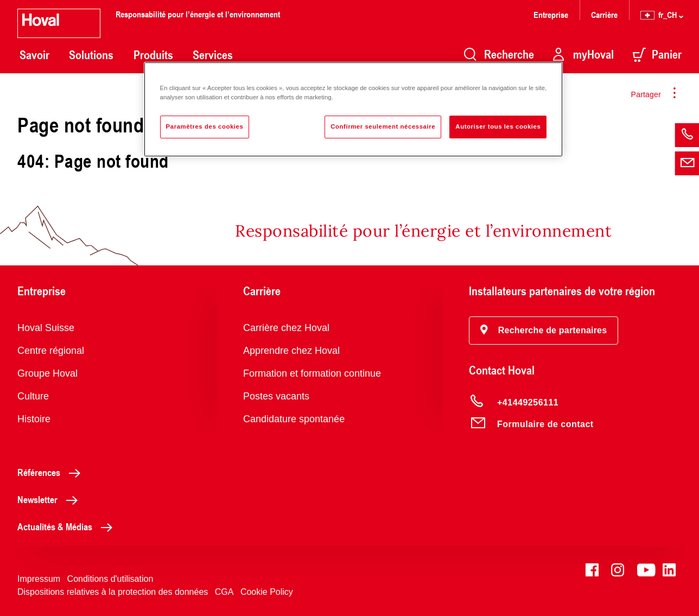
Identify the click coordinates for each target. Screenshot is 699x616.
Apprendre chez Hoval (291, 351)
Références (52, 472)
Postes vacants (276, 396)
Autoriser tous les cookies (498, 126)
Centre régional (51, 351)
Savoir (34, 55)
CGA (224, 592)
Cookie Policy (267, 592)
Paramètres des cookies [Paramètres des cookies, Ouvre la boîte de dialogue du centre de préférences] (205, 126)
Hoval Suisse (46, 328)
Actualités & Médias (68, 526)
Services (213, 55)
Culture (33, 396)
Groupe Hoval (47, 373)
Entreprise (551, 14)
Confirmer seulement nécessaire (383, 126)
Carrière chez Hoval (286, 328)
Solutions (91, 55)
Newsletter (50, 499)
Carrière (604, 14)
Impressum (39, 579)
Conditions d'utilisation (110, 579)
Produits (153, 55)
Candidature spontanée (294, 419)
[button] (544, 331)
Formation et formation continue (312, 373)
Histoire (34, 419)
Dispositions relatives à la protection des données (113, 592)
